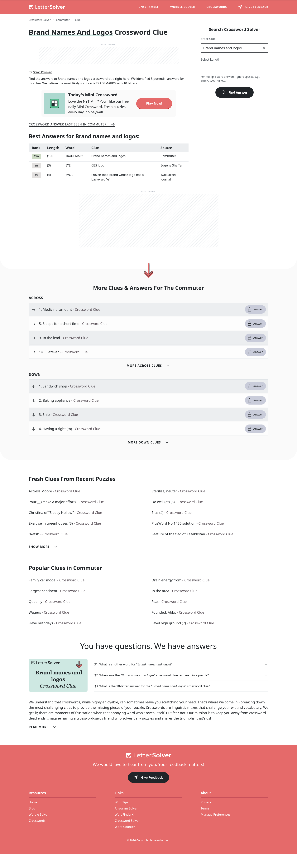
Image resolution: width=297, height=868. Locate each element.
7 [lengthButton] (247, 69)
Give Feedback (148, 792)
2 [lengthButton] (205, 69)
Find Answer (234, 92)
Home (33, 816)
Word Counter (125, 841)
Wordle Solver (183, 7)
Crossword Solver (127, 835)
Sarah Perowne (43, 86)
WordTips (122, 816)
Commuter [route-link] (63, 20)
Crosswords (217, 7)
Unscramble (149, 7)
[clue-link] (140, 324)
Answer (255, 324)
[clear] (264, 48)
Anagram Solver (126, 823)
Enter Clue (208, 39)
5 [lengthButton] (230, 69)
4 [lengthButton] (222, 69)
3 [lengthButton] (213, 69)
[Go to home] (149, 769)
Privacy (206, 816)
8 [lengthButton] (255, 69)
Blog (32, 823)
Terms (205, 823)
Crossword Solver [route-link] (40, 20)
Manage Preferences (216, 829)
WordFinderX (124, 829)
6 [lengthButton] (239, 69)
